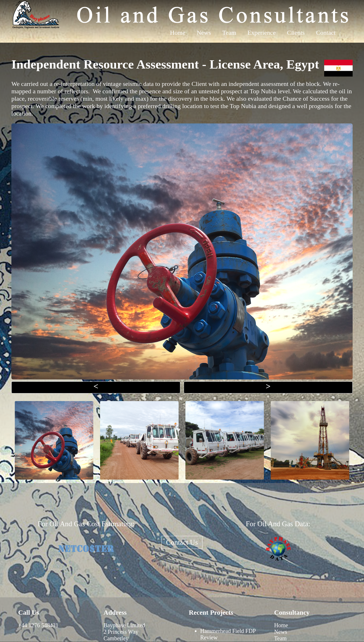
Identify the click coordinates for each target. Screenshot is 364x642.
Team (229, 33)
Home (178, 33)
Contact (326, 33)
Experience (261, 33)
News (204, 33)
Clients (296, 33)
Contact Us (182, 542)
